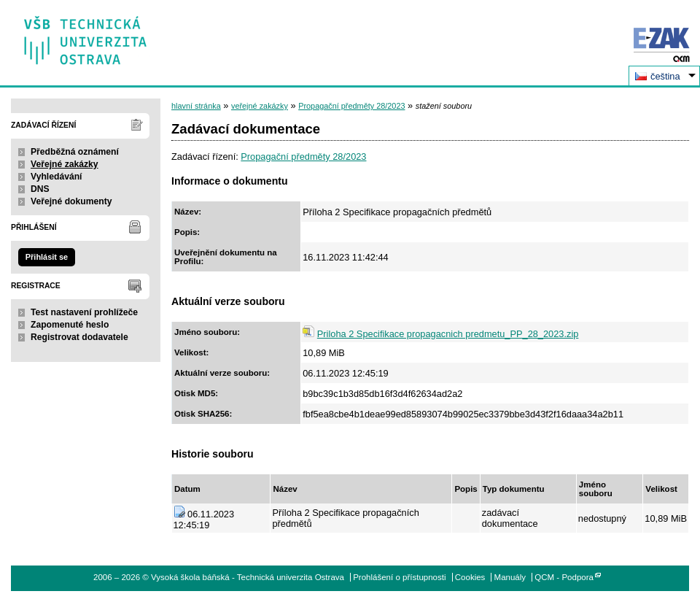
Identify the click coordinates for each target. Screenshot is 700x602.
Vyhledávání (57, 177)
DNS (40, 189)
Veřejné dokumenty (71, 201)
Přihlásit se (47, 257)
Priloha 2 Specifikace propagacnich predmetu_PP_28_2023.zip (448, 334)
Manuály (510, 577)
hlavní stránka (196, 106)
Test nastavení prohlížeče (84, 312)
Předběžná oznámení (75, 152)
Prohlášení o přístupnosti (399, 577)
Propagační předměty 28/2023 (351, 106)
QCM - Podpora (564, 577)
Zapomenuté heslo (70, 325)
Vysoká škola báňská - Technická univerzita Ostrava (86, 35)
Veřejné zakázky (65, 164)
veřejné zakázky (260, 106)
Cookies (470, 577)
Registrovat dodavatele (79, 337)
